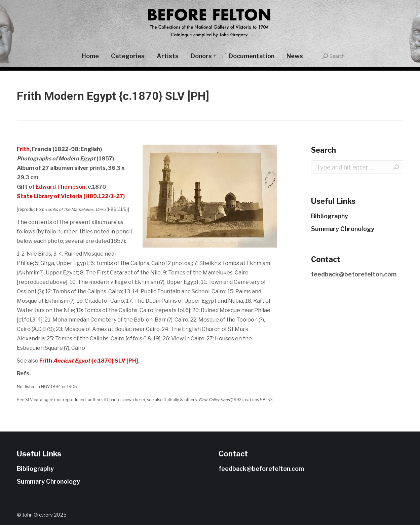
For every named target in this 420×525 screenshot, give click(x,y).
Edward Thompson (61, 187)
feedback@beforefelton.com (354, 274)
